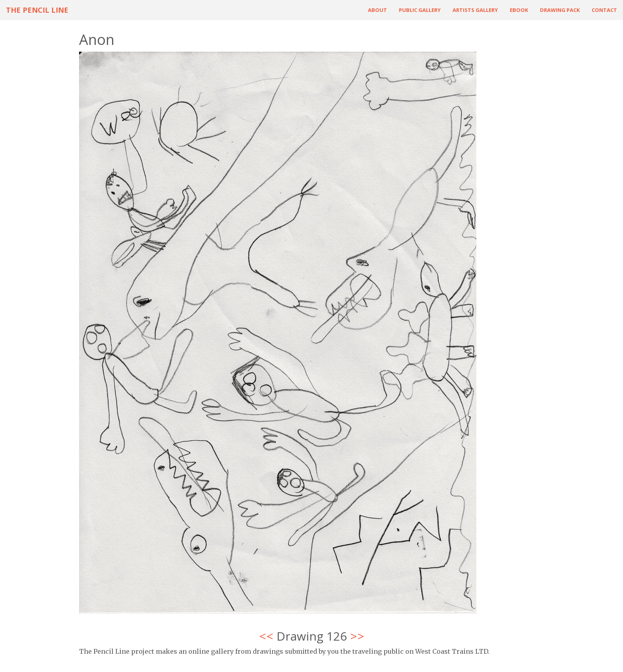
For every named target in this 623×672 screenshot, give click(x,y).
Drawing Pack (560, 10)
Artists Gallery (475, 10)
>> (357, 636)
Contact (604, 10)
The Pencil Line (37, 10)
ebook (519, 10)
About (377, 10)
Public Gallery (420, 10)
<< (266, 636)
